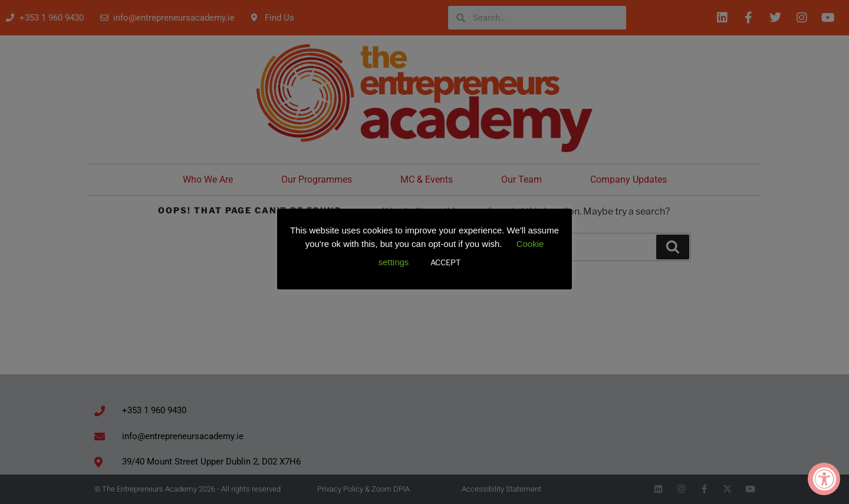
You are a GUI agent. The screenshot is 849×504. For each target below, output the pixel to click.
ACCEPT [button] (445, 262)
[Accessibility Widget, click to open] (824, 479)
